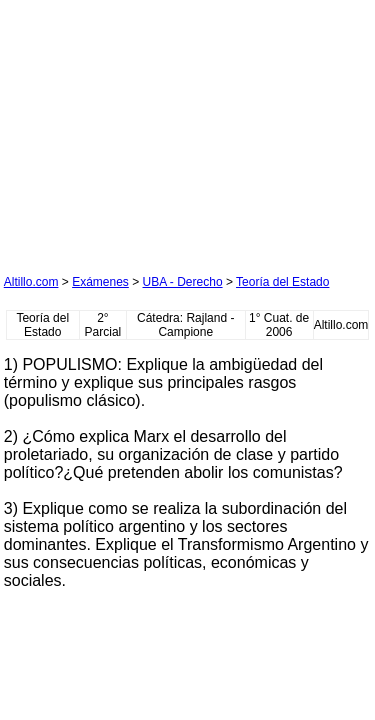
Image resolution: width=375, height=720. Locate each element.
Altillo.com (31, 282)
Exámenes (100, 282)
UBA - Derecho (183, 282)
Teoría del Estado (282, 282)
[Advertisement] (154, 129)
